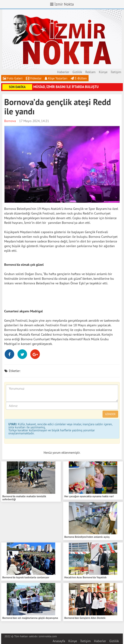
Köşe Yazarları (56, 78)
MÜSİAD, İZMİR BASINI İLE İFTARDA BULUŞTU (66, 87)
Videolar (34, 78)
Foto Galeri (13, 78)
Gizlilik (77, 72)
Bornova (10, 121)
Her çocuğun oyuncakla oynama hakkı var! (89, 496)
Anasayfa (59, 641)
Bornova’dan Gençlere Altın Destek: (85, 618)
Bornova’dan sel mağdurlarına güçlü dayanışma (30, 618)
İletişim (116, 72)
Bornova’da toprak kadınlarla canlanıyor (26, 577)
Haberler (63, 72)
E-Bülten (79, 78)
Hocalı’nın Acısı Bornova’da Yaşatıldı (85, 577)
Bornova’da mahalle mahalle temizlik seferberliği (24, 498)
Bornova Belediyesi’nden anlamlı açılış (87, 537)
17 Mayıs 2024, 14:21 (34, 121)
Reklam (90, 72)
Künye (103, 72)
